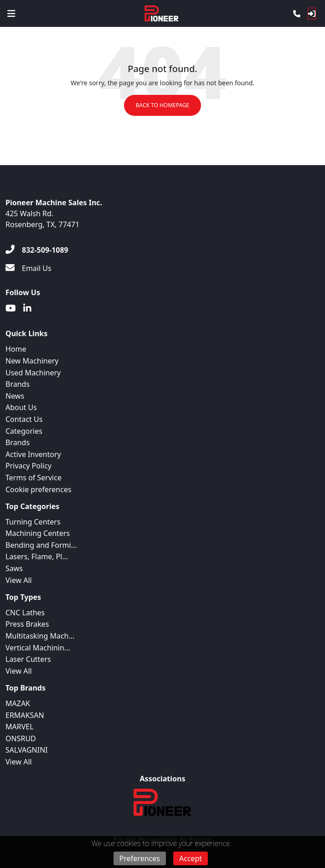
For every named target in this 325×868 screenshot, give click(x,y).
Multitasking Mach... (40, 636)
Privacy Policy (28, 466)
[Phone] (297, 14)
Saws (14, 568)
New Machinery (32, 361)
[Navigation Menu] (11, 14)
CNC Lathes (25, 613)
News (15, 396)
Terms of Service (34, 478)
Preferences (140, 858)
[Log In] (312, 14)
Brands (18, 384)
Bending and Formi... (41, 545)
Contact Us (24, 419)
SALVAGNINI (27, 750)
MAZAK (18, 703)
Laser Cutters (28, 659)
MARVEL (20, 727)
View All (19, 580)
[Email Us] (28, 268)
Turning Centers (33, 522)
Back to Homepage (163, 105)
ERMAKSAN (25, 715)
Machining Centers (38, 533)
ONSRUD (21, 738)
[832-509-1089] (37, 250)
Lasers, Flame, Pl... (37, 556)
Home (16, 349)
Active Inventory (33, 454)
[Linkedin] (27, 308)
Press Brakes (27, 624)
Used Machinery (33, 373)
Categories (24, 431)
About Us (21, 407)
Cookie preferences (39, 489)
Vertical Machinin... (38, 648)
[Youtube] (11, 308)
